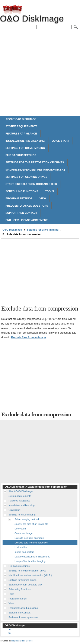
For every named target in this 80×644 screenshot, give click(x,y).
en (9, 633)
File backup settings (21, 155)
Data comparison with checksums (32, 557)
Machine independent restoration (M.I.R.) (35, 170)
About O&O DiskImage (21, 119)
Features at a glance (21, 134)
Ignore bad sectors (24, 552)
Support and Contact (21, 213)
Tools (50, 191)
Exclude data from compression (31, 543)
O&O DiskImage (13, 10)
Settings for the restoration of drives (35, 162)
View (43, 199)
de (9, 629)
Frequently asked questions (27, 206)
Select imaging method (27, 519)
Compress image (24, 533)
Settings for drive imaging (25, 148)
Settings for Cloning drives (26, 177)
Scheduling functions (22, 191)
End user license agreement (27, 220)
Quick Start (60, 141)
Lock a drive (21, 547)
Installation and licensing (25, 141)
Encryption (20, 529)
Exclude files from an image (28, 337)
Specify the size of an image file (31, 524)
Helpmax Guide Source (22, 641)
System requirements (21, 126)
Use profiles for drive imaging (30, 561)
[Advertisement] (40, 73)
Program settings (19, 199)
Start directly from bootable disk (31, 184)
